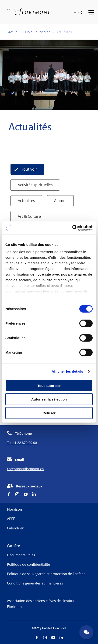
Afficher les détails (67, 371)
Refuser (49, 413)
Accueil (14, 32)
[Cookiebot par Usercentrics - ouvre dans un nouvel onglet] (72, 228)
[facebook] (9, 494)
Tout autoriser (49, 385)
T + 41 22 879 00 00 (22, 443)
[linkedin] (34, 494)
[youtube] (26, 494)
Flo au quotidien (38, 32)
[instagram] (17, 494)
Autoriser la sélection (49, 399)
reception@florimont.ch (25, 469)
